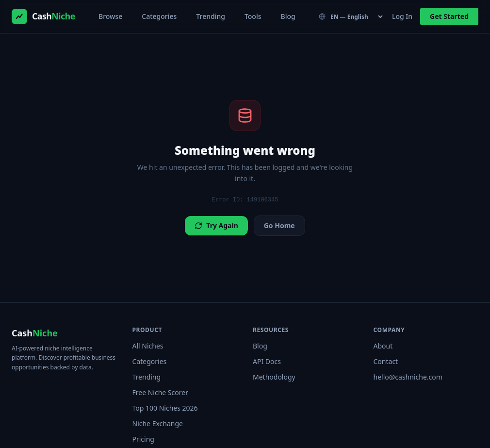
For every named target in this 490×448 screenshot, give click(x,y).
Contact (386, 361)
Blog (288, 16)
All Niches (148, 346)
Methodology (274, 377)
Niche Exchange (158, 423)
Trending (211, 16)
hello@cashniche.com (408, 377)
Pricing (143, 439)
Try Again (216, 225)
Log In (402, 16)
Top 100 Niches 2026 (165, 408)
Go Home (279, 225)
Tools (253, 16)
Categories (159, 16)
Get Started (449, 16)
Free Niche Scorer (160, 392)
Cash (35, 333)
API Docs (267, 361)
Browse (110, 16)
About (383, 346)
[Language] (351, 17)
